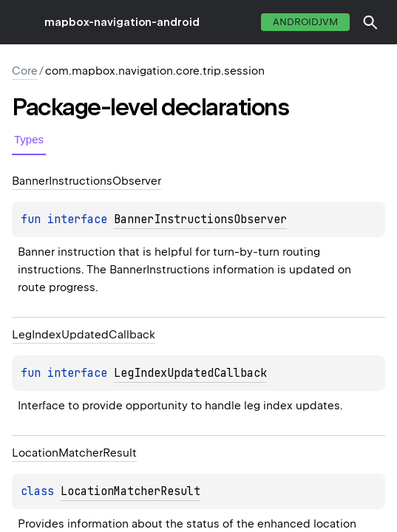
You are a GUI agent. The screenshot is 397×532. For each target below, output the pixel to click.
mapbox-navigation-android (122, 22)
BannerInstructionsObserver (200, 219)
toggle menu (22, 22)
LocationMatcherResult (130, 491)
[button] (370, 22)
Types (29, 139)
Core (25, 71)
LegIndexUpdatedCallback (190, 373)
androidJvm (305, 22)
